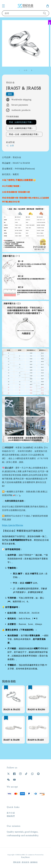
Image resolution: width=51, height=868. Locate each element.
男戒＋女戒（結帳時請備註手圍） (24, 134)
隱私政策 (17, 862)
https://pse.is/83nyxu (13, 525)
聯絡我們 (11, 816)
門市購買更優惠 (13, 117)
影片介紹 (11, 813)
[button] (3, 6)
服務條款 (34, 862)
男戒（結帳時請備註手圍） (21, 122)
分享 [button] (10, 146)
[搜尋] (45, 13)
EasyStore (26, 857)
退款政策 (26, 862)
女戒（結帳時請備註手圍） (21, 128)
